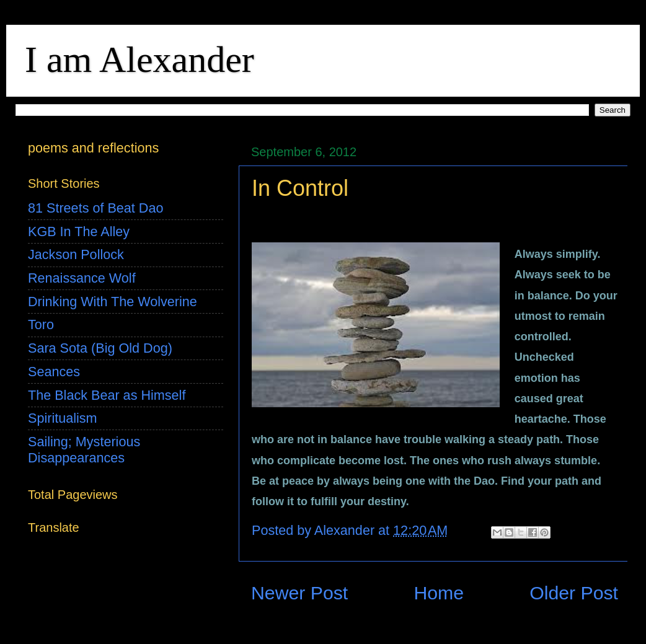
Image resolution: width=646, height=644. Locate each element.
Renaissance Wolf (82, 278)
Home (439, 593)
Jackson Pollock (76, 254)
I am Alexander (139, 60)
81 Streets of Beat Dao (95, 208)
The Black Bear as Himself (107, 395)
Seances (54, 372)
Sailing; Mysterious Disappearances (84, 450)
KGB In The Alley (79, 232)
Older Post (574, 593)
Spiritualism (63, 418)
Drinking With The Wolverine (113, 302)
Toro (41, 324)
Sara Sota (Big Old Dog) (100, 348)
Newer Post (299, 593)
